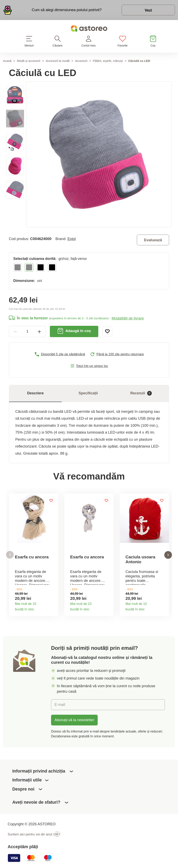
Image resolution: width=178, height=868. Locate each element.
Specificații (88, 393)
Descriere (35, 393)
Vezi (148, 10)
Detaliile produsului (53, 608)
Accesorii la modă (58, 61)
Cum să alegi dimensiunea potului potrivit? (67, 10)
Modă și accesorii (29, 61)
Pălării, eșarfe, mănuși (108, 61)
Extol (72, 239)
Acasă (7, 61)
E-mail (60, 704)
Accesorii (81, 61)
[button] (10, 555)
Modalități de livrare (128, 318)
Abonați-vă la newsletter (74, 720)
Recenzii (141, 393)
